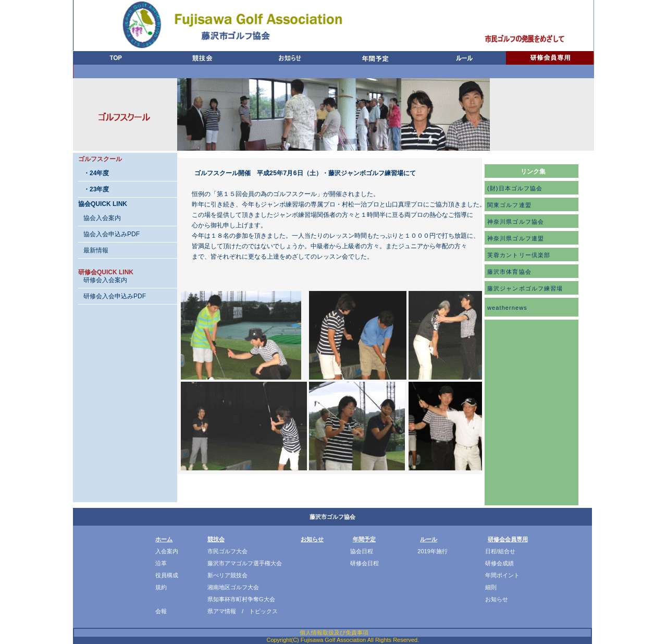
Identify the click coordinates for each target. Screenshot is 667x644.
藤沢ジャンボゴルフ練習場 (525, 288)
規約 (161, 587)
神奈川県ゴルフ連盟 (516, 238)
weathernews (507, 308)
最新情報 (96, 250)
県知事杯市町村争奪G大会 (241, 599)
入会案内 (167, 551)
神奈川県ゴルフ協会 (516, 222)
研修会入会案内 (105, 280)
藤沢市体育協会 (509, 272)
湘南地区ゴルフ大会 (233, 587)
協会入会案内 (102, 218)
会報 (161, 611)
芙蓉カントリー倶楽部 (519, 255)
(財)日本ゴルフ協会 (515, 188)
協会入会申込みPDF (112, 234)
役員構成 (167, 575)
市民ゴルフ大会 (227, 551)
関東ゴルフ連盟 (509, 205)
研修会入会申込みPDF (115, 296)
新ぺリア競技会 (227, 575)
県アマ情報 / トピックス (243, 611)
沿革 (161, 563)
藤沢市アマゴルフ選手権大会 (245, 563)
